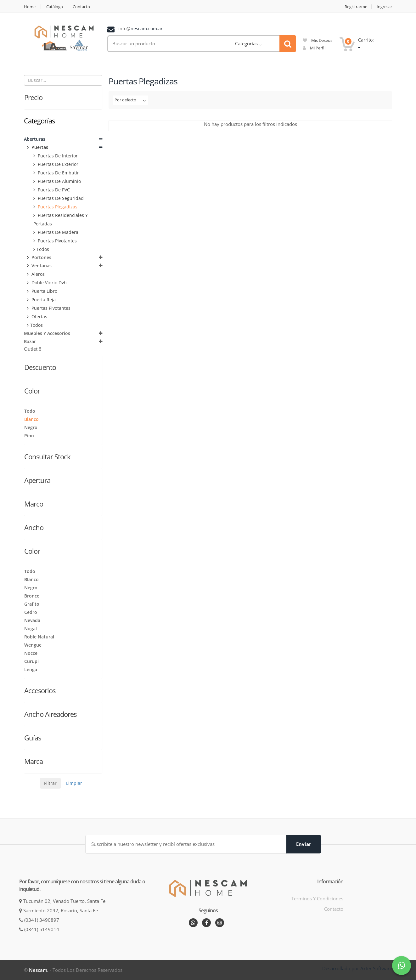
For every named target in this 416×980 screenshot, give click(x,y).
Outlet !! (33, 349)
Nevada (32, 620)
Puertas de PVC (53, 190)
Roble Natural (39, 637)
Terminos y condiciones (317, 898)
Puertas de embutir (58, 173)
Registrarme (356, 7)
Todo (30, 411)
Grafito (32, 604)
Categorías (246, 43)
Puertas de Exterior (57, 164)
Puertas (39, 147)
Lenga (31, 669)
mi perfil (314, 48)
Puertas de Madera (57, 232)
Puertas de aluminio (59, 181)
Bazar (30, 341)
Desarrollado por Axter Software (357, 968)
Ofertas (39, 317)
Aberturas (35, 139)
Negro (31, 427)
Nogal (31, 629)
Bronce (32, 596)
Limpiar (74, 783)
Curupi (31, 661)
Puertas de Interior (57, 156)
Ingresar (384, 7)
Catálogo (55, 7)
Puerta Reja (43, 300)
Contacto (81, 7)
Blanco (31, 419)
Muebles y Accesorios (47, 333)
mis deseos (318, 40)
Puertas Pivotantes (57, 241)
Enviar (304, 844)
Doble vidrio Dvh (48, 283)
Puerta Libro (44, 291)
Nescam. (39, 970)
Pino (29, 436)
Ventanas (41, 266)
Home (30, 7)
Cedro (31, 612)
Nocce (31, 653)
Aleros (37, 274)
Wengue (33, 645)
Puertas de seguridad (60, 198)
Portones (41, 257)
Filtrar (50, 783)
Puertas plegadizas (57, 207)
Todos (43, 249)
